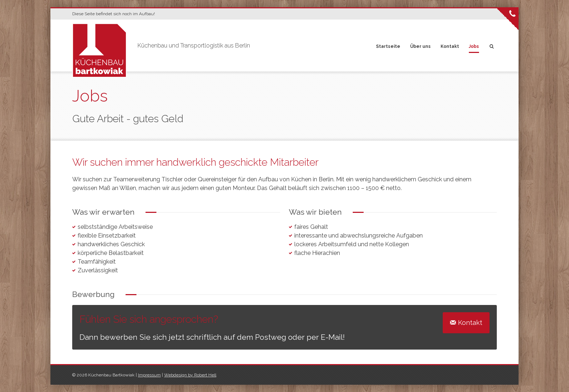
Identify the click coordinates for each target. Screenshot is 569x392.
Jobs (474, 46)
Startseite (388, 46)
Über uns (420, 46)
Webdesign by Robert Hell (190, 375)
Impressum (149, 375)
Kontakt (450, 46)
